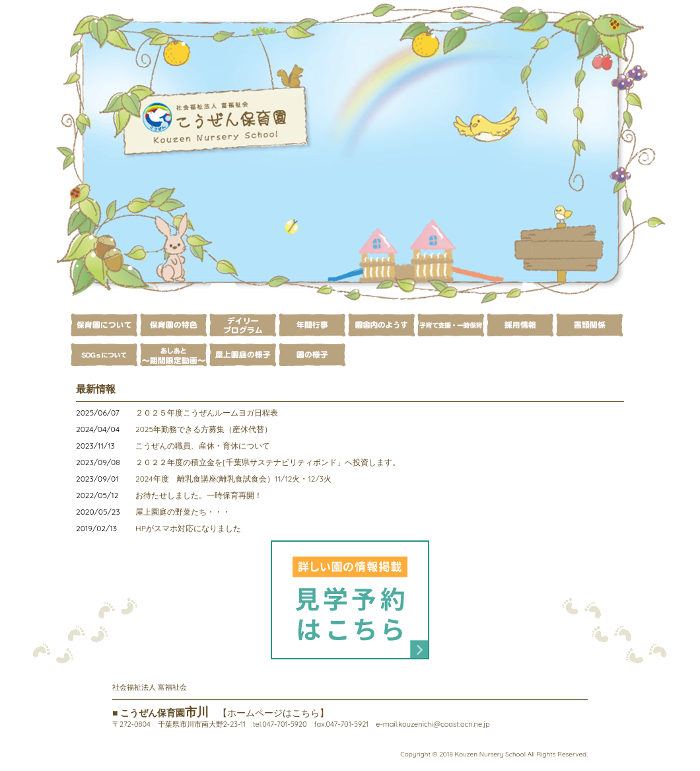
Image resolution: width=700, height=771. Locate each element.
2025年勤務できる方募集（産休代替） (204, 429)
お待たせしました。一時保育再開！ (199, 495)
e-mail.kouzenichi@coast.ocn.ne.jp (433, 724)
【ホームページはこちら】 (273, 713)
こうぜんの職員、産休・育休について (203, 446)
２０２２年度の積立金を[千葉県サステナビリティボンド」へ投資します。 (268, 462)
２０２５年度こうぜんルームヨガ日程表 (207, 413)
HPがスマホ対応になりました (188, 528)
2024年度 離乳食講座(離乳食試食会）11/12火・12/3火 (233, 479)
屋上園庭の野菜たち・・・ (183, 512)
